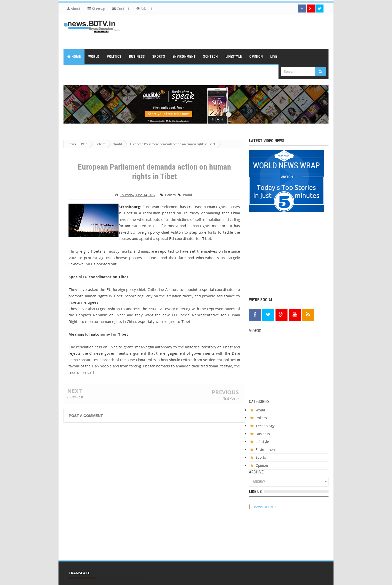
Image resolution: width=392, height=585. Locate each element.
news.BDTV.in (265, 507)
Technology (265, 426)
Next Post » (231, 398)
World (187, 195)
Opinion (262, 465)
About (74, 9)
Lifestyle (262, 442)
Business (263, 434)
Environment (266, 450)
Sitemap (96, 9)
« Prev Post (75, 397)
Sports (261, 457)
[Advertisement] (237, 32)
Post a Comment (86, 416)
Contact (121, 9)
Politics (170, 195)
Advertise (146, 9)
